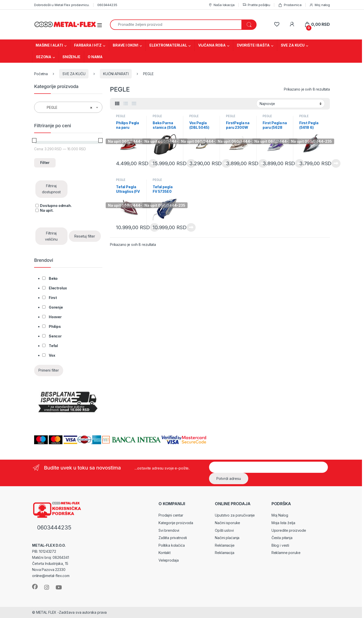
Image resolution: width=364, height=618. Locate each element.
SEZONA (44, 57)
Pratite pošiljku (256, 5)
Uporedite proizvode (289, 530)
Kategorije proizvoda (176, 523)
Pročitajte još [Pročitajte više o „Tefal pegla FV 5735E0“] (191, 227)
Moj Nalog (280, 515)
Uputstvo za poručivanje (235, 515)
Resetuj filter (85, 236)
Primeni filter (49, 370)
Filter (45, 163)
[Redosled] (291, 103)
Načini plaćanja (227, 538)
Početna (41, 74)
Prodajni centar (171, 515)
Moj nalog (320, 5)
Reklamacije (225, 545)
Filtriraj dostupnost (51, 189)
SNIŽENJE (71, 57)
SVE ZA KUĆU (293, 45)
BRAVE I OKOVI (126, 45)
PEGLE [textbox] (67, 108)
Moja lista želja (283, 523)
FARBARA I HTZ (88, 45)
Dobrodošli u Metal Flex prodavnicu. (62, 5)
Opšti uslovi (224, 530)
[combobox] (176, 25)
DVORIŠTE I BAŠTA (253, 45)
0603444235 (107, 5)
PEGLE (121, 116)
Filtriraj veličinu (51, 236)
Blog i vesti (280, 545)
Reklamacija (224, 553)
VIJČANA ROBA (212, 45)
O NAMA (95, 57)
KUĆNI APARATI (116, 74)
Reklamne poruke (286, 553)
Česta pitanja (282, 538)
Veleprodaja (168, 560)
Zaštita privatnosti (173, 538)
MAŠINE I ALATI (49, 45)
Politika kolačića (172, 545)
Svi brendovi (169, 530)
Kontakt (165, 553)
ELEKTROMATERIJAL (168, 45)
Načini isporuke (227, 523)
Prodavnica (290, 5)
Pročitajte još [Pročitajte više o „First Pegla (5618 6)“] (336, 163)
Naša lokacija (221, 5)
